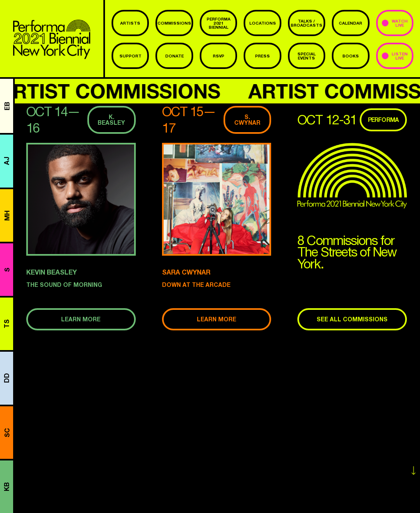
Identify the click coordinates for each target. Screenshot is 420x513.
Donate (175, 56)
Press (262, 56)
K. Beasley (111, 120)
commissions (174, 23)
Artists (130, 23)
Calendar (350, 23)
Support (130, 56)
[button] (81, 199)
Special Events (307, 56)
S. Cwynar (247, 120)
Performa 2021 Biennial (219, 23)
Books (351, 56)
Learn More (81, 319)
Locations (263, 23)
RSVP (219, 56)
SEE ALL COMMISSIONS (352, 319)
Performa (383, 120)
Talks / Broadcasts (307, 23)
